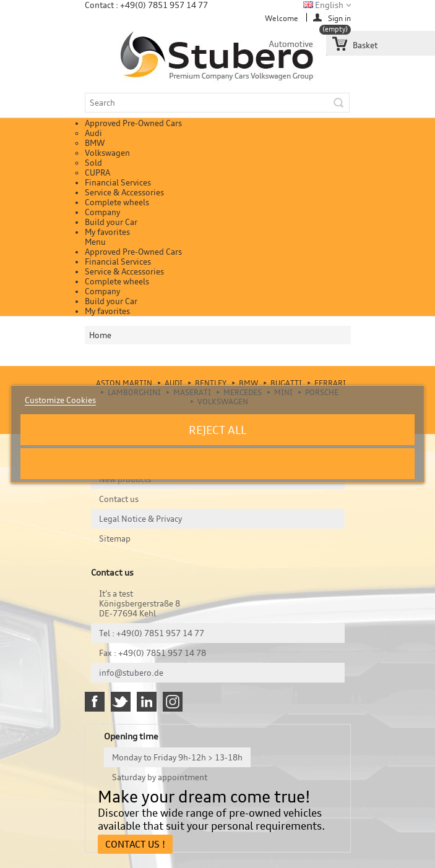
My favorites (107, 232)
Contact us (119, 499)
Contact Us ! (135, 844)
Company (102, 212)
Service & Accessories (124, 192)
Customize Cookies (60, 400)
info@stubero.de (131, 673)
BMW (95, 143)
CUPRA (97, 172)
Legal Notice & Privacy (140, 519)
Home (100, 335)
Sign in (339, 18)
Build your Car (111, 222)
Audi (93, 133)
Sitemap (115, 538)
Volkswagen (107, 153)
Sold (93, 163)
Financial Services (118, 182)
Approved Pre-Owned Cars (133, 123)
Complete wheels (117, 202)
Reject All (217, 430)
